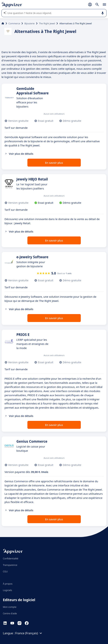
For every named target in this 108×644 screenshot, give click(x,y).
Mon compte (10, 607)
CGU (5, 571)
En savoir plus (54, 163)
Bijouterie (29, 23)
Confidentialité (11, 558)
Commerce (14, 23)
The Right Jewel (47, 23)
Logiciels (7, 590)
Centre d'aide (10, 613)
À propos (8, 584)
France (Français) (29, 633)
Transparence (10, 565)
